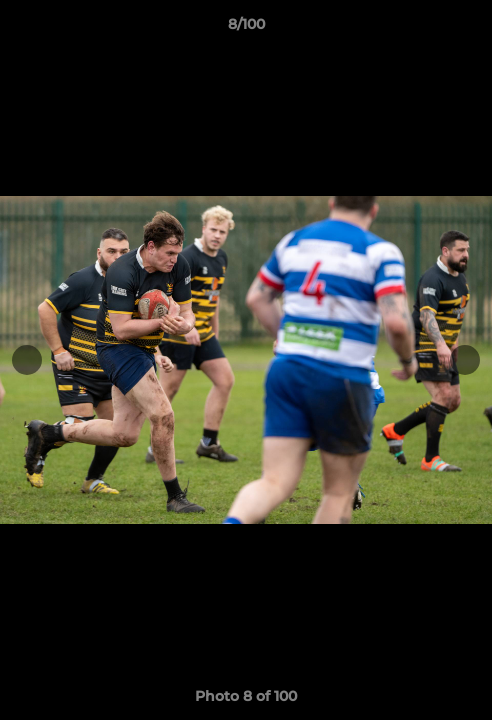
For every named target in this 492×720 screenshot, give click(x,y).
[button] (468, 29)
